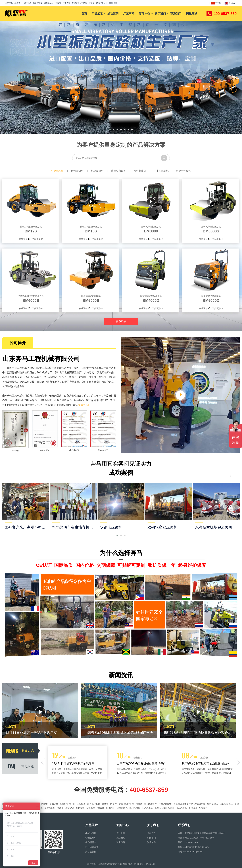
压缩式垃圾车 (165, 804)
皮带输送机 (50, 808)
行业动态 (121, 838)
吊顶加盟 (193, 808)
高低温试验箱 (94, 804)
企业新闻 (121, 833)
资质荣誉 (151, 842)
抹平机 (92, 377)
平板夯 (63, 377)
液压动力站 (50, 377)
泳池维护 (111, 808)
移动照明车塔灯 (33, 377)
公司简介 (151, 833)
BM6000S (211, 229)
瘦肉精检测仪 (150, 804)
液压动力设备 (119, 171)
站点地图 (150, 864)
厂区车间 (129, 14)
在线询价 (23, 239)
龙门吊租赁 (135, 808)
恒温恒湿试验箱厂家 (183, 804)
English (230, 3)
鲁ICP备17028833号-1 (134, 864)
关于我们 (160, 14)
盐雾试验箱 (65, 804)
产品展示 (97, 14)
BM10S (91, 229)
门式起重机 (147, 808)
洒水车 (60, 808)
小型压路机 (57, 171)
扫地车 (44, 804)
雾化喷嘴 (80, 808)
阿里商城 (192, 14)
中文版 (216, 3)
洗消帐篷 (54, 804)
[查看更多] (83, 405)
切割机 (83, 377)
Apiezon (101, 808)
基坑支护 (203, 808)
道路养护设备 (184, 171)
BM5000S (91, 298)
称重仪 (113, 804)
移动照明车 (77, 171)
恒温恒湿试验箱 (126, 804)
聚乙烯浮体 (213, 804)
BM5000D (211, 298)
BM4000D (151, 298)
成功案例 (113, 14)
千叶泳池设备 (79, 804)
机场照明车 (97, 171)
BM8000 (151, 229)
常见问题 (121, 842)
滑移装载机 (140, 171)
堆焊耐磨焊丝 (226, 804)
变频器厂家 (200, 804)
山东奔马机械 (11, 3)
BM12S (31, 229)
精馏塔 (139, 804)
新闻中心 (144, 14)
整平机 (102, 377)
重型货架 (70, 808)
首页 (84, 14)
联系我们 (176, 14)
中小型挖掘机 (161, 171)
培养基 (105, 804)
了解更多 (36, 239)
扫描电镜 (91, 808)
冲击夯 (73, 377)
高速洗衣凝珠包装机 (164, 808)
